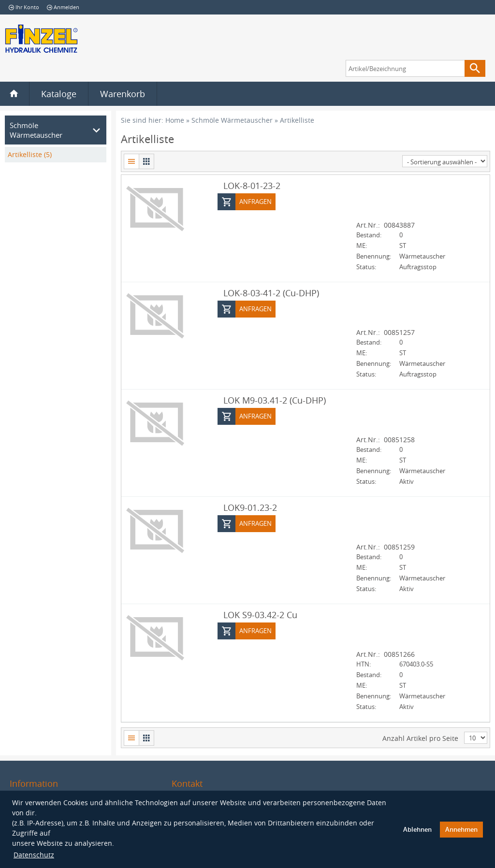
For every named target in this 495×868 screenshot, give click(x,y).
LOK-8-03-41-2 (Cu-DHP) (271, 292)
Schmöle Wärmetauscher (232, 120)
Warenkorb (123, 94)
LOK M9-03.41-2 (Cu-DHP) (275, 400)
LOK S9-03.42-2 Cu (260, 614)
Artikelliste (297, 120)
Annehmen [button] (461, 830)
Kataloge (59, 94)
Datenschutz (34, 855)
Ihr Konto (24, 7)
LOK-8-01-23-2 (252, 185)
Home (175, 120)
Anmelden (63, 7)
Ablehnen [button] (417, 830)
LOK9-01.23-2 (250, 507)
